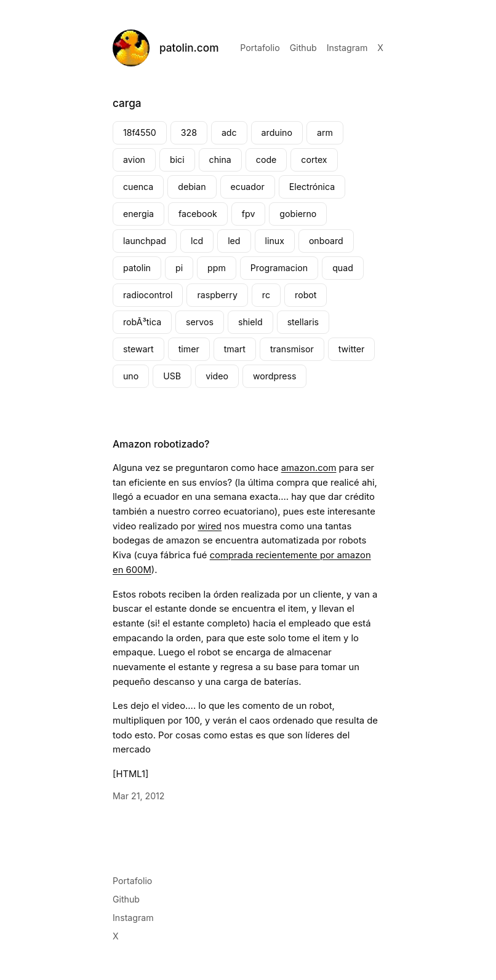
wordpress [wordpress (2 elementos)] (275, 376)
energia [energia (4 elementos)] (138, 214)
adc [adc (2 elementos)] (229, 132)
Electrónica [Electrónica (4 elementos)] (312, 187)
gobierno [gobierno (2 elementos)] (298, 214)
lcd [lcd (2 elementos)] (197, 241)
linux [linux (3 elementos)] (275, 241)
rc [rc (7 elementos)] (266, 295)
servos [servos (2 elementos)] (200, 322)
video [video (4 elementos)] (217, 376)
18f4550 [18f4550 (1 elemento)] (140, 132)
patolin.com (189, 48)
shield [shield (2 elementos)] (250, 322)
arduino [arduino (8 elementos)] (277, 132)
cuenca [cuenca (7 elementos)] (138, 187)
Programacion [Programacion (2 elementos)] (279, 268)
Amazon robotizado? (161, 444)
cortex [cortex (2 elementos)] (314, 160)
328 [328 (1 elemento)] (189, 132)
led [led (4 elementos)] (234, 241)
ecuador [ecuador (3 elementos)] (248, 187)
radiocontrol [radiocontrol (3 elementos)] (148, 295)
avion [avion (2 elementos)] (134, 160)
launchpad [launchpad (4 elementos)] (145, 241)
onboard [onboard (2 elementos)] (326, 241)
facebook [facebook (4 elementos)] (198, 214)
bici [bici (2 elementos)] (177, 160)
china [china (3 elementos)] (220, 160)
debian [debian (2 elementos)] (192, 187)
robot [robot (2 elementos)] (306, 295)
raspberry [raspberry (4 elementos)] (217, 295)
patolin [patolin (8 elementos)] (137, 268)
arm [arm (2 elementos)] (325, 132)
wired (210, 526)
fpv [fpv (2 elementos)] (249, 214)
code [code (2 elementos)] (266, 160)
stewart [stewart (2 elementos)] (138, 349)
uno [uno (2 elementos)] (131, 376)
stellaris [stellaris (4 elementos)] (303, 322)
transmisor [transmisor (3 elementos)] (292, 349)
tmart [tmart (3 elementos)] (235, 349)
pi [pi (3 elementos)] (179, 268)
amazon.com (309, 468)
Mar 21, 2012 (138, 796)
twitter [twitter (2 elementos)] (352, 349)
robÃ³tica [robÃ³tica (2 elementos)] (142, 322)
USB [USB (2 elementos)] (172, 376)
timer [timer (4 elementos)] (189, 349)
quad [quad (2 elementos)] (343, 268)
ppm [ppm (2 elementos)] (217, 268)
